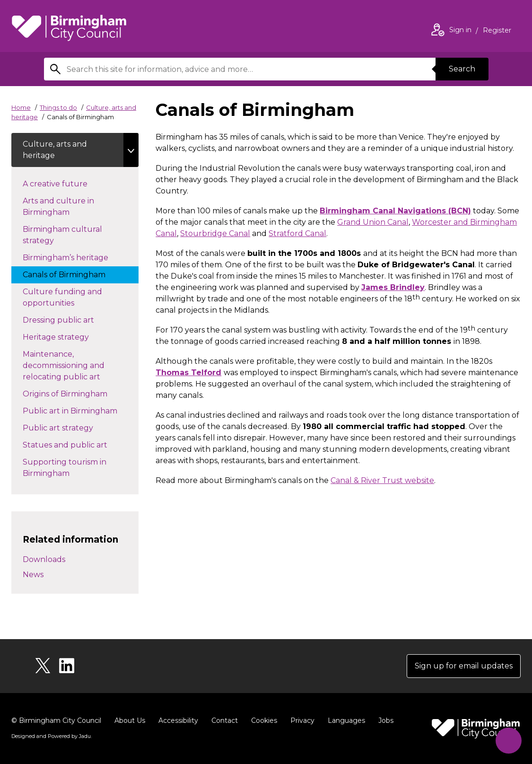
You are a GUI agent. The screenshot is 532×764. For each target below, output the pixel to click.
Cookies (264, 720)
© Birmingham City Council (56, 720)
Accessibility (178, 720)
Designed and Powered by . (52, 736)
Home (21, 107)
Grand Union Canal (373, 222)
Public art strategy (67, 427)
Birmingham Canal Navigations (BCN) (395, 211)
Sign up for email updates (464, 666)
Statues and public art (74, 444)
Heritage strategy (65, 336)
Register (497, 31)
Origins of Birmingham (74, 393)
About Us (130, 720)
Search (462, 69)
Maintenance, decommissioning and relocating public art (71, 365)
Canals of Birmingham (74, 274)
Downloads (44, 559)
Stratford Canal (297, 233)
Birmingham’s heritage (75, 257)
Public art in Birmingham (79, 410)
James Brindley (393, 287)
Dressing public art (68, 319)
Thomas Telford (188, 373)
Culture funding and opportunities (62, 297)
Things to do (58, 107)
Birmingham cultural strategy (62, 235)
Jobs (386, 720)
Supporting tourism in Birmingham (65, 468)
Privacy (302, 720)
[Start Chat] (509, 741)
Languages (346, 720)
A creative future (65, 183)
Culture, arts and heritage (55, 150)
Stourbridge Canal (215, 233)
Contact (225, 720)
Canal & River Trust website (382, 480)
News (33, 575)
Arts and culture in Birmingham (58, 206)
